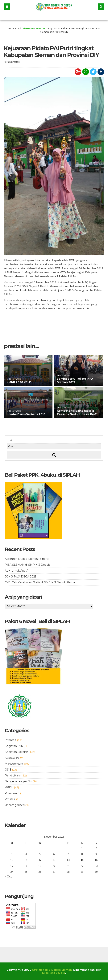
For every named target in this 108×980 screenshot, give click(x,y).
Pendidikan (12, 775)
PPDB (9, 787)
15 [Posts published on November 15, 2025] (82, 860)
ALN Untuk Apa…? (17, 571)
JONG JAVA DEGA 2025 (21, 577)
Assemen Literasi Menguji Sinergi (27, 559)
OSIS (8, 770)
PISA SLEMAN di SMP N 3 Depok (27, 565)
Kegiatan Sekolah (16, 752)
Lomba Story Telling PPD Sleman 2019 (75, 380)
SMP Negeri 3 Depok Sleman (52, 970)
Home (28, 28)
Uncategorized (15, 805)
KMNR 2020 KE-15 (19, 382)
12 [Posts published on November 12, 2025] (40, 860)
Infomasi (11, 740)
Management (14, 764)
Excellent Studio (54, 973)
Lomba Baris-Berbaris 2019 (26, 414)
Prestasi (41, 28)
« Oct (8, 877)
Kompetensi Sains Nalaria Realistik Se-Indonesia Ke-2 (77, 412)
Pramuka (11, 793)
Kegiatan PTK (14, 746)
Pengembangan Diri (18, 781)
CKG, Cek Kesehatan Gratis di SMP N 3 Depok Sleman (41, 582)
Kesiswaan (12, 758)
